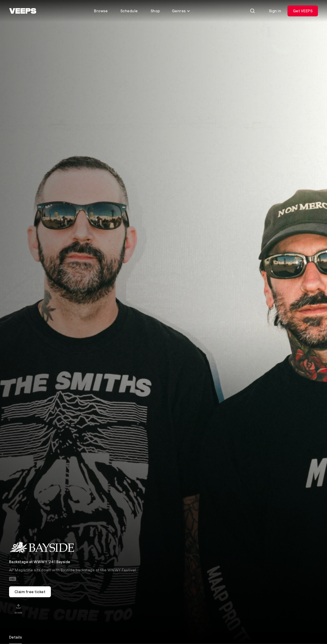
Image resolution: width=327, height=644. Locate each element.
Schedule (129, 11)
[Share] (18, 609)
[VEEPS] (23, 11)
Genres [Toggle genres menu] (181, 11)
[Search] (253, 11)
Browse (101, 11)
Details (15, 637)
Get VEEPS (303, 11)
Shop (155, 11)
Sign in (275, 11)
